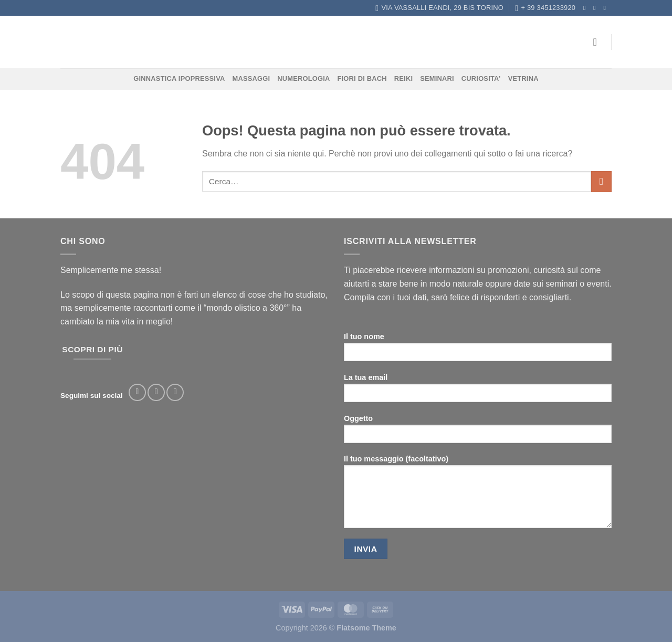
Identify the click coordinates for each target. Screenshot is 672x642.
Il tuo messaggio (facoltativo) (478, 495)
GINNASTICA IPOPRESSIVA (179, 78)
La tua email (478, 391)
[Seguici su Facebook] (586, 8)
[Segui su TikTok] (175, 392)
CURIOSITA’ (481, 78)
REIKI (403, 78)
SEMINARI (437, 78)
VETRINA (523, 78)
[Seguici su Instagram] (596, 8)
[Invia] (601, 181)
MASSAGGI (251, 78)
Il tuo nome (478, 350)
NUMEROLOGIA (303, 78)
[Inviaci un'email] (606, 8)
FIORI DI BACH (362, 78)
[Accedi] (598, 42)
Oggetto (478, 432)
